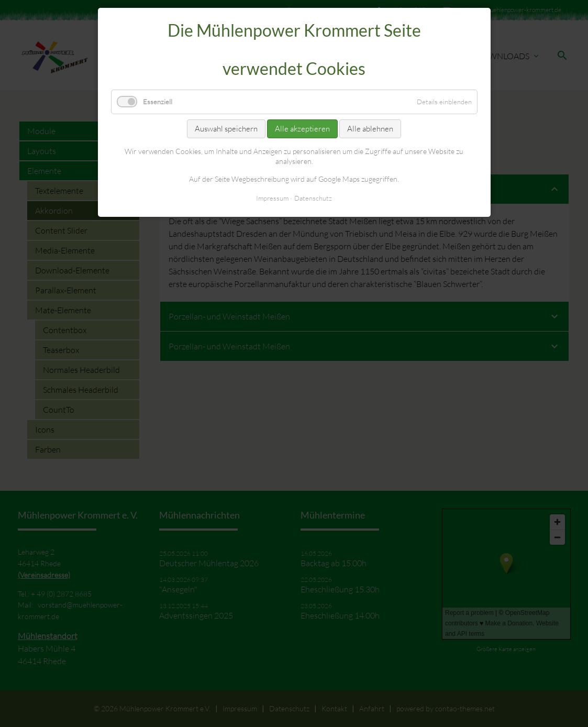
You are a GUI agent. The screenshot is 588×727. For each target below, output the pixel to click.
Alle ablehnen (370, 129)
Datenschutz (313, 198)
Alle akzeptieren (302, 129)
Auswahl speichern (226, 129)
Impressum (272, 198)
